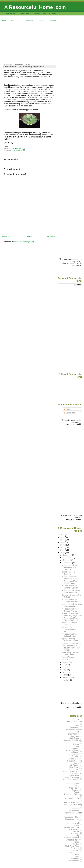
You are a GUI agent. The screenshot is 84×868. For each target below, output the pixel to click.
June (65, 667)
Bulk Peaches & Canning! (69, 573)
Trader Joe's (74, 852)
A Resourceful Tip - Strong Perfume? (70, 619)
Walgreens (75, 859)
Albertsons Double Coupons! (70, 624)
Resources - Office (72, 827)
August (66, 662)
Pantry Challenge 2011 (73, 780)
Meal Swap (74, 767)
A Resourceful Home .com (35, 7)
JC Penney (75, 765)
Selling (77, 836)
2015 (63, 540)
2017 (63, 535)
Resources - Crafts (72, 802)
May (65, 670)
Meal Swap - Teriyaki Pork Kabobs (71, 654)
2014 (63, 542)
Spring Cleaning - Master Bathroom (70, 640)
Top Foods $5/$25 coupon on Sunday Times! (71, 648)
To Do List (75, 848)
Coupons (75, 748)
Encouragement (73, 751)
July (64, 665)
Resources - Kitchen (18, 150)
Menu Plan (74, 769)
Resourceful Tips (27, 21)
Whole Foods (74, 861)
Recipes (41, 21)
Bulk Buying (74, 738)
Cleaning (76, 744)
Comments (69, 413)
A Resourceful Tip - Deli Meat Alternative (72, 591)
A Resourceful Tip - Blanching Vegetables (23, 67)
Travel (77, 854)
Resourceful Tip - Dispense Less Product (69, 629)
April (65, 672)
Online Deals (73, 773)
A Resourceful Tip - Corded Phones (70, 610)
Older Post (52, 237)
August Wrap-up (69, 657)
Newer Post (7, 237)
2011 (63, 550)
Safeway (75, 834)
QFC (77, 786)
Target (77, 842)
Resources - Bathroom (73, 794)
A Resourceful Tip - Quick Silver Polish (71, 601)
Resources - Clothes (74, 798)
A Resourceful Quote (74, 721)
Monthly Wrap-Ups (71, 771)
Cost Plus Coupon (70, 660)
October (66, 560)
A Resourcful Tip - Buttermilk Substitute (72, 578)
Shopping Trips (72, 840)
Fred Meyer (74, 753)
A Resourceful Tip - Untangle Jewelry (70, 587)
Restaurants (74, 829)
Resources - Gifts (71, 817)
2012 (63, 547)
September (67, 563)
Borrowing (75, 736)
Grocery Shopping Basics (75, 762)
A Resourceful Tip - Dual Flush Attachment (72, 605)
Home (4, 21)
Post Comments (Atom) (24, 242)
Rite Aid (76, 832)
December (67, 555)
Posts (67, 409)
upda (77, 856)
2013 (63, 545)
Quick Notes (74, 788)
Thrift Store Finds (72, 846)
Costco (76, 746)
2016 (63, 537)
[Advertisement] (43, 42)
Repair (77, 792)
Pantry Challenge (72, 778)
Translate (53, 21)
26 (78, 719)
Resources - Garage (74, 813)
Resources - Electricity (73, 805)
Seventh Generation (71, 838)
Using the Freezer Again (72, 643)
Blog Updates (74, 734)
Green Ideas (74, 759)
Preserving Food (73, 784)
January (66, 680)
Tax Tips (76, 844)
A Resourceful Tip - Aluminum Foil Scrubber (70, 567)
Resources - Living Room (74, 824)
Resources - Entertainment (75, 810)
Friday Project (74, 755)
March (65, 675)
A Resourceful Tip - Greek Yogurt (70, 582)
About (13, 21)
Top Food (74, 850)
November (67, 558)
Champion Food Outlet (73, 740)
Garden (75, 757)
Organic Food (74, 775)
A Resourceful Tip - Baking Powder (70, 635)
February (67, 677)
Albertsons (74, 728)
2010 (63, 553)
